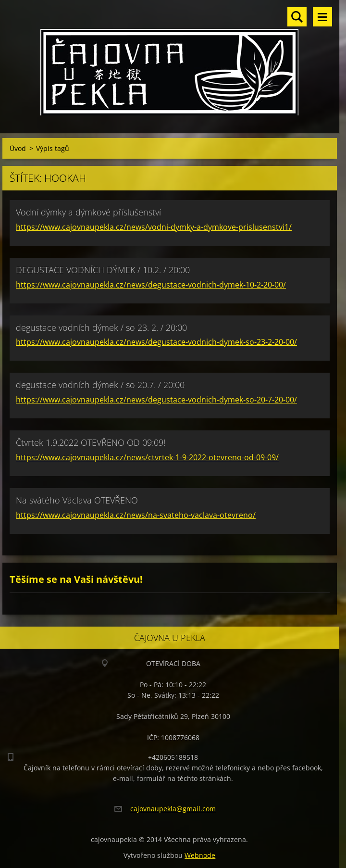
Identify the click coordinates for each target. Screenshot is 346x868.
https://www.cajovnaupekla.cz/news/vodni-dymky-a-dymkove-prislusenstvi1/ (154, 227)
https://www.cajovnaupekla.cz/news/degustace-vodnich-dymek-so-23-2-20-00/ (156, 342)
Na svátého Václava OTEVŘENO (77, 500)
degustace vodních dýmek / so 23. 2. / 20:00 (101, 327)
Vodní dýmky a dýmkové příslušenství (88, 212)
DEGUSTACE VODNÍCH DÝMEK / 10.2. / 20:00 (103, 270)
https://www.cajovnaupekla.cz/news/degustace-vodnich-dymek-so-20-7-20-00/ (156, 400)
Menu (322, 17)
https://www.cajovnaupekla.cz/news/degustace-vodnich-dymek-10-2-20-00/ (151, 285)
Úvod (18, 148)
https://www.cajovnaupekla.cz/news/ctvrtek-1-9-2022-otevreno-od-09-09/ (147, 457)
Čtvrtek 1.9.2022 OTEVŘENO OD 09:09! (91, 442)
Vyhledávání (297, 17)
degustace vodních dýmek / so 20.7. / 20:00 (100, 385)
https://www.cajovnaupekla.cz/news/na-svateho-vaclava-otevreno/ (136, 515)
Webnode (200, 855)
